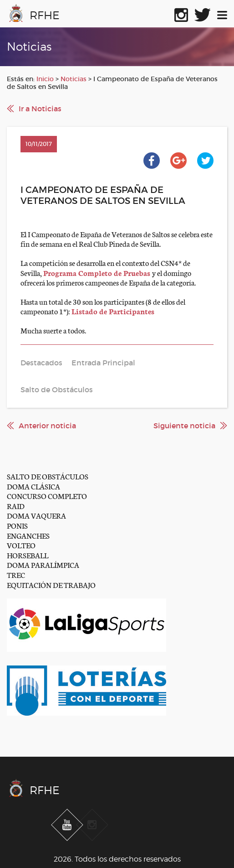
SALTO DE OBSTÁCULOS (48, 476)
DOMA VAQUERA (36, 515)
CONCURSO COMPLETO (47, 496)
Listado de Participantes (113, 311)
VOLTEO (21, 545)
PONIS (17, 525)
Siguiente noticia (184, 426)
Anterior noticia (47, 426)
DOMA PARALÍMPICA (43, 564)
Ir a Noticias (40, 109)
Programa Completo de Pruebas (98, 273)
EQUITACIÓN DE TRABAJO (51, 585)
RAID (16, 506)
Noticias (74, 79)
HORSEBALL (28, 555)
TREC (16, 574)
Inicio (45, 79)
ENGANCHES (28, 535)
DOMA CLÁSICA (33, 486)
